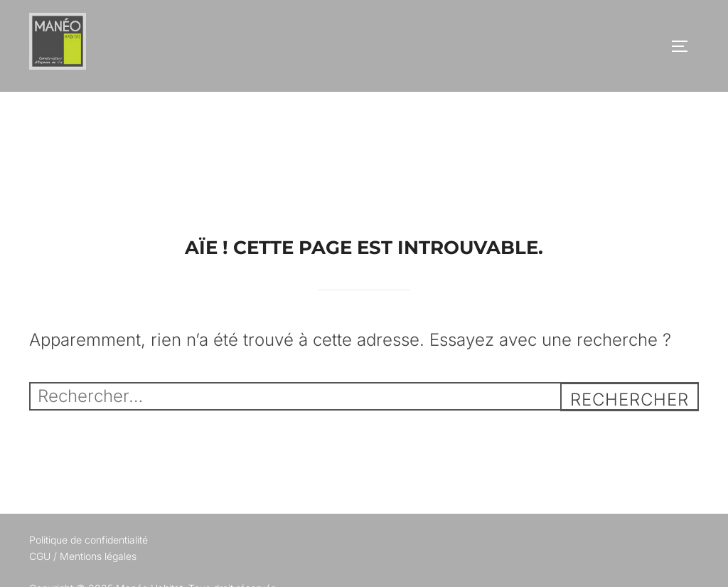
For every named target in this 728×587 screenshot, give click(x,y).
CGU (40, 556)
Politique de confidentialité (89, 540)
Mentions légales (98, 556)
